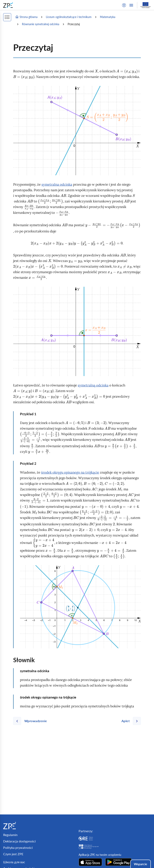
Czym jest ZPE (13, 854)
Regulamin (10, 835)
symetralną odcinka (93, 385)
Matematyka (108, 17)
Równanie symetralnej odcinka (41, 24)
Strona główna (26, 17)
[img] (77, 131)
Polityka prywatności (18, 848)
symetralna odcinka (57, 184)
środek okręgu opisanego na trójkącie (70, 472)
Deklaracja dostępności (19, 841)
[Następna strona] (130, 721)
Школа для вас (14, 862)
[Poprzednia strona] (32, 721)
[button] (124, 5)
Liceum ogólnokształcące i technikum (69, 17)
